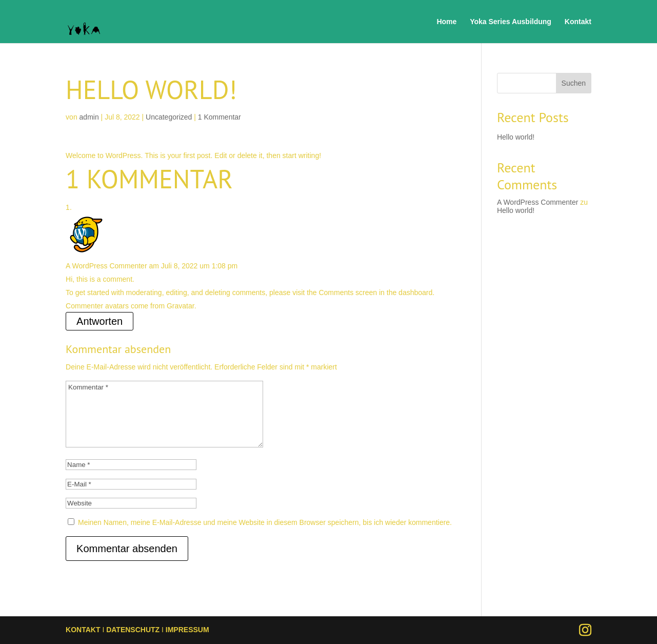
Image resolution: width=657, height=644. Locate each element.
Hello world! (516, 137)
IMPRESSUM (187, 630)
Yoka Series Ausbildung (511, 22)
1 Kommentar (220, 117)
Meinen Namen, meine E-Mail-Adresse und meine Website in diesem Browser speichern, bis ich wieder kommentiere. (265, 522)
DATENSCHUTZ (133, 630)
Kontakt (578, 22)
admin (89, 117)
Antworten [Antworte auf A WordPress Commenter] (99, 321)
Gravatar (181, 306)
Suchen (574, 83)
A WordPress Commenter (106, 266)
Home (446, 22)
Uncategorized (169, 117)
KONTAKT (83, 630)
